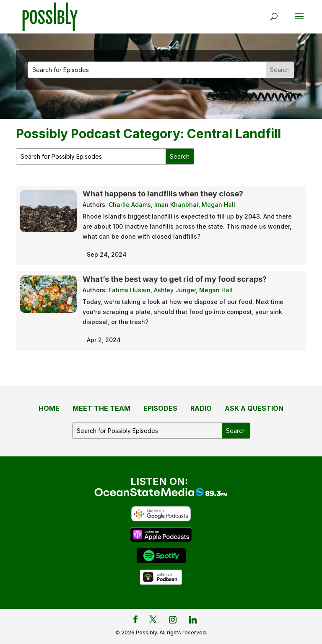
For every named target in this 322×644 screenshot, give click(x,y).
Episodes (160, 408)
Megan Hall (218, 205)
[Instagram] (173, 620)
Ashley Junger (175, 290)
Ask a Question (254, 408)
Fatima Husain (130, 290)
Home (49, 408)
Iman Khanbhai (176, 205)
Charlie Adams (130, 205)
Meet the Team (101, 408)
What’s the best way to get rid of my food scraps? (175, 279)
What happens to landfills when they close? (163, 194)
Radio (201, 408)
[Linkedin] (193, 620)
